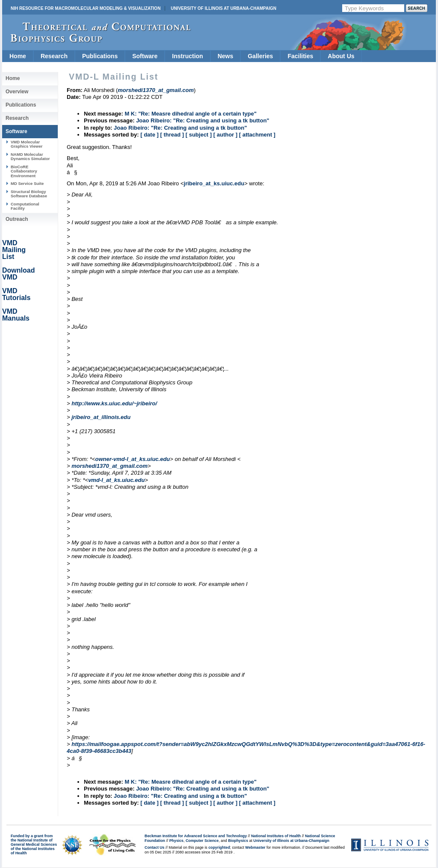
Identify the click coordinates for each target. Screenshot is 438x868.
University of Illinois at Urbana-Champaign (223, 8)
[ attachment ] (257, 135)
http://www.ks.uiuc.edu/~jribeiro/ (114, 403)
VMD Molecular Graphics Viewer (27, 144)
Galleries (260, 56)
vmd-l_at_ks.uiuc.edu (116, 480)
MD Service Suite (27, 183)
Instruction (187, 56)
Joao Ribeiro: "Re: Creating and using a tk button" (203, 120)
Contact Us (154, 847)
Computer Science (202, 841)
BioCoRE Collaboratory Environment (24, 171)
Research (54, 56)
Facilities (300, 56)
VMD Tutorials (16, 294)
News (226, 56)
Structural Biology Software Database (29, 194)
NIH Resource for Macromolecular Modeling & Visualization (86, 8)
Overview (17, 92)
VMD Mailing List (14, 250)
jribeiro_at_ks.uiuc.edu (214, 183)
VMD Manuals (16, 315)
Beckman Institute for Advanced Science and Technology (196, 836)
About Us (341, 56)
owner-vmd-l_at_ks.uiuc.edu (132, 459)
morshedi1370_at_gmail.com (109, 466)
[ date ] (149, 135)
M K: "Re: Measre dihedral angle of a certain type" (191, 114)
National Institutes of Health (276, 836)
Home (18, 56)
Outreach (17, 219)
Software (145, 56)
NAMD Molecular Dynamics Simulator (30, 156)
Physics (176, 841)
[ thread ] (172, 135)
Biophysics (238, 841)
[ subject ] (199, 135)
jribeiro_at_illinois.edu (101, 417)
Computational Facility (25, 206)
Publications (100, 56)
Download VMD (18, 274)
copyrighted (219, 847)
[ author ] (225, 135)
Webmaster (255, 847)
